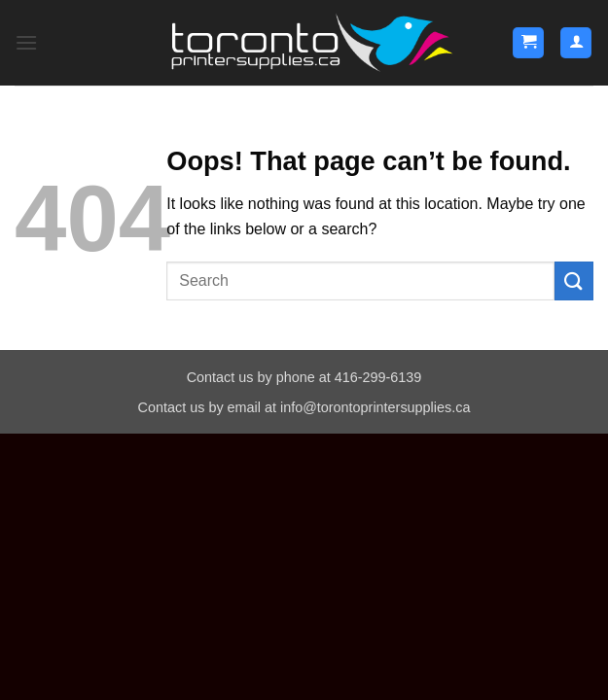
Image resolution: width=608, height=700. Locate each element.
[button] (26, 42)
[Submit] (574, 280)
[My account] (576, 43)
